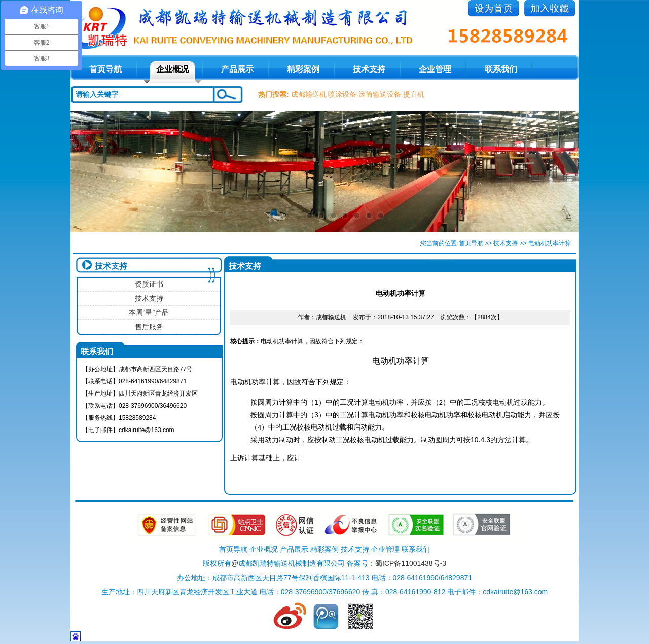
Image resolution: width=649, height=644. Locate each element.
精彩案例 (303, 69)
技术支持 (369, 69)
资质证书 (149, 284)
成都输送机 (309, 94)
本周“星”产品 (149, 312)
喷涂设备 (342, 94)
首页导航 (471, 243)
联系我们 (501, 69)
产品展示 (237, 69)
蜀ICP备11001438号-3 (411, 563)
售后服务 (149, 327)
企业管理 (435, 69)
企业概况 (172, 69)
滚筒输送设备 (380, 94)
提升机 (414, 94)
